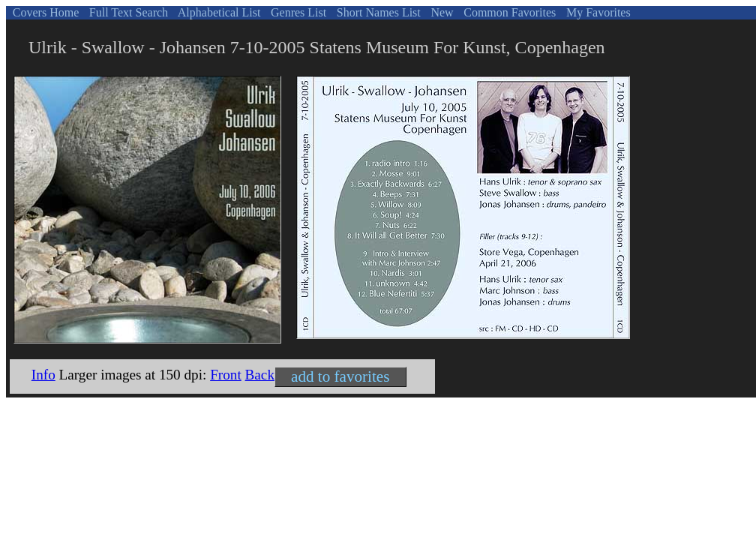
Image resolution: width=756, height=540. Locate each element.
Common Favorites (508, 12)
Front (226, 375)
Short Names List (377, 12)
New (440, 12)
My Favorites (597, 12)
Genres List (297, 12)
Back (260, 375)
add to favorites (340, 376)
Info (43, 375)
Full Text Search (127, 12)
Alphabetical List (218, 12)
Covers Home (44, 12)
